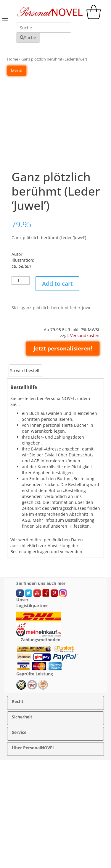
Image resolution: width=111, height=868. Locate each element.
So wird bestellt (25, 370)
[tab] (25, 371)
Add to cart (57, 284)
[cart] (95, 18)
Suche (28, 38)
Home (13, 59)
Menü (17, 70)
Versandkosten (85, 335)
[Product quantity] (20, 280)
